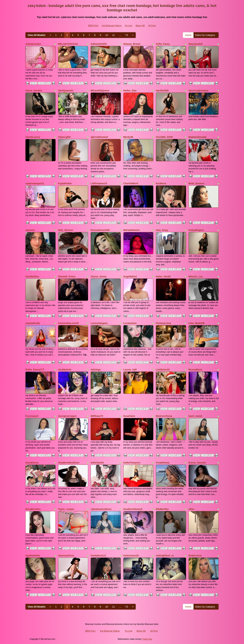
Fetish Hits (147, 639)
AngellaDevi (130, 276)
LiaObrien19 (163, 370)
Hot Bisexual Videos (112, 26)
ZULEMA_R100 (164, 137)
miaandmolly (33, 323)
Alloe (191, 509)
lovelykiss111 (98, 556)
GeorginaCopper (67, 416)
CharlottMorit (131, 183)
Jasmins (30, 230)
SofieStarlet (97, 463)
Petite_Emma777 (35, 370)
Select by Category (206, 35)
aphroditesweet (99, 137)
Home (188, 35)
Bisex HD (140, 26)
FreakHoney (163, 463)
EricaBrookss (33, 509)
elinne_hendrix (34, 91)
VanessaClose (66, 556)
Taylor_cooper (66, 509)
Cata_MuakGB (197, 323)
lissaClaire (129, 416)
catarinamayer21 (35, 183)
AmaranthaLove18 (68, 323)
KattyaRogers (196, 230)
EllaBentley (162, 509)
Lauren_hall (130, 370)
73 (127, 35)
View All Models (37, 35)
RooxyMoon (195, 370)
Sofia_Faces (163, 44)
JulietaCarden (33, 44)
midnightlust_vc (165, 556)
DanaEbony (32, 463)
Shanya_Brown (132, 44)
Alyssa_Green (99, 276)
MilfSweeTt (97, 416)
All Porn (152, 26)
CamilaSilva (32, 276)
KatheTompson (132, 463)
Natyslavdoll (196, 44)
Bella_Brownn (196, 183)
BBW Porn (93, 26)
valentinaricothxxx (101, 509)
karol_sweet (195, 416)
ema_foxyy (162, 230)
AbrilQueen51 (66, 91)
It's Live (129, 26)
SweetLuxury (33, 137)
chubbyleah (65, 370)
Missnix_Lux (196, 276)
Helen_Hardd (163, 276)
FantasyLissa (163, 323)
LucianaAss (130, 323)
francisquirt (32, 416)
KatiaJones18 (131, 556)
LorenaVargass (99, 323)
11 (114, 35)
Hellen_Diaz (130, 91)
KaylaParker (65, 183)
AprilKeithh (162, 91)
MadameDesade (198, 137)
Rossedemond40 (100, 230)
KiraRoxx (161, 183)
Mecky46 (128, 137)
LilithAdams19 (99, 183)
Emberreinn (195, 556)
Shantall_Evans (67, 276)
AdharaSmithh (99, 44)
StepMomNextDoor (69, 463)
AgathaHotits (33, 556)
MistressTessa (164, 416)
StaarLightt (64, 137)
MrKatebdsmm (132, 230)
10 (107, 35)
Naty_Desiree (66, 230)
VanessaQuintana (199, 91)
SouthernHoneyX (133, 509)
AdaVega (96, 370)
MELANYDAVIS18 (68, 44)
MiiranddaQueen (100, 91)
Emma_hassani (197, 463)
